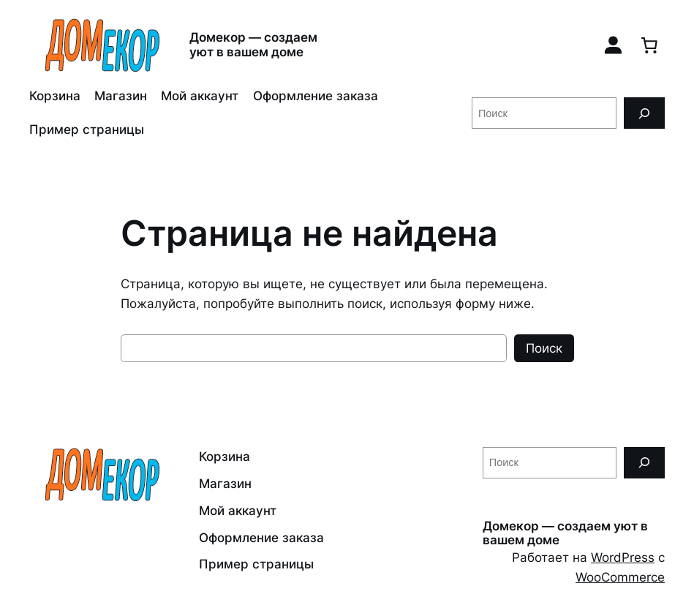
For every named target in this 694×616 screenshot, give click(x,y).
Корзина (55, 96)
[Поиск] (644, 113)
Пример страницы (87, 129)
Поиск (544, 348)
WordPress (623, 557)
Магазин (121, 96)
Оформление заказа (316, 96)
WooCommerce (620, 577)
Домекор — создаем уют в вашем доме (253, 44)
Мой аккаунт (200, 96)
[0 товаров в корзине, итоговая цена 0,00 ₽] (649, 45)
